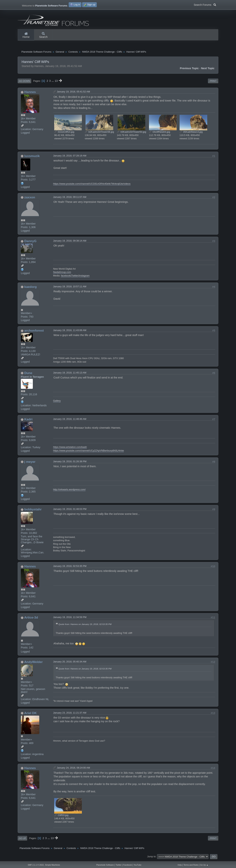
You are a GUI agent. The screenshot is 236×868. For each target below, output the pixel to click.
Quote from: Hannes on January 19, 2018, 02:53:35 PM (85, 625)
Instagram (84, 277)
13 (56, 82)
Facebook (127, 865)
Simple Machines (52, 865)
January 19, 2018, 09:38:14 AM (70, 242)
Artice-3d (31, 618)
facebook (66, 277)
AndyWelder (33, 663)
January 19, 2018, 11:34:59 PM (70, 618)
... (53, 82)
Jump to (151, 857)
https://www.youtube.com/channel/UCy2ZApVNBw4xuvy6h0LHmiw (88, 451)
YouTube (138, 865)
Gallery (57, 402)
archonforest (34, 331)
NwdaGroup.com (62, 273)
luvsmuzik (32, 157)
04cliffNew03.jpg (159, 133)
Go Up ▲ (204, 865)
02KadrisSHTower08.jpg (99, 133)
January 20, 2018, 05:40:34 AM (70, 663)
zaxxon (30, 198)
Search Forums (205, 4)
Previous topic (189, 69)
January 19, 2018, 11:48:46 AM (70, 420)
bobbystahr (33, 510)
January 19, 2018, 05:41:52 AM (73, 93)
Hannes (30, 93)
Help (180, 865)
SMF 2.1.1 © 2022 (36, 865)
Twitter (75, 277)
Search (43, 35)
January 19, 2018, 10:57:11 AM (70, 287)
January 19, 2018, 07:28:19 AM (70, 157)
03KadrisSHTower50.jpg (132, 133)
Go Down (24, 82)
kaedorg (31, 288)
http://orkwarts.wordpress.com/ (69, 490)
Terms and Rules (191, 865)
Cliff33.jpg (61, 816)
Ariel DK (30, 714)
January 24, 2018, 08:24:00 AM (73, 769)
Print (213, 82)
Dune (28, 374)
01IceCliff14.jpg (64, 133)
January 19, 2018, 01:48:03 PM (70, 510)
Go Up (22, 839)
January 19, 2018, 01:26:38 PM (70, 462)
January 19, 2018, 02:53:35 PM (70, 567)
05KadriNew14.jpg (191, 133)
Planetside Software (105, 865)
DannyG (30, 242)
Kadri (28, 420)
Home (26, 35)
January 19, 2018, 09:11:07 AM (70, 198)
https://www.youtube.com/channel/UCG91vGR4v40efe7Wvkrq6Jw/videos (92, 185)
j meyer (30, 463)
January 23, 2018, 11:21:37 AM (70, 714)
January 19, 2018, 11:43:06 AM (70, 331)
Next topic (208, 69)
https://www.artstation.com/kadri (70, 448)
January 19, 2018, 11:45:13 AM (70, 374)
